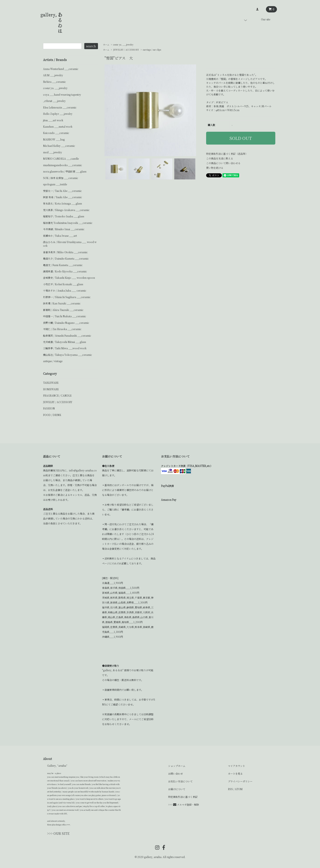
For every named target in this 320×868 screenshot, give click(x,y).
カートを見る (235, 773)
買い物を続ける (215, 168)
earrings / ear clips (152, 50)
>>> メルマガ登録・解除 (184, 804)
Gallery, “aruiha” (57, 766)
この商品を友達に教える (220, 158)
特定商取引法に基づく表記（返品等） (227, 154)
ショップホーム (177, 766)
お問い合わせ (176, 773)
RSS (230, 789)
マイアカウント (237, 766)
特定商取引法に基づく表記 (183, 797)
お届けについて (177, 789)
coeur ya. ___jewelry (123, 45)
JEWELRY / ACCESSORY (126, 50)
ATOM (239, 789)
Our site (266, 19)
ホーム (106, 45)
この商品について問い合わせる (223, 163)
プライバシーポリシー (240, 781)
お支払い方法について (180, 781)
